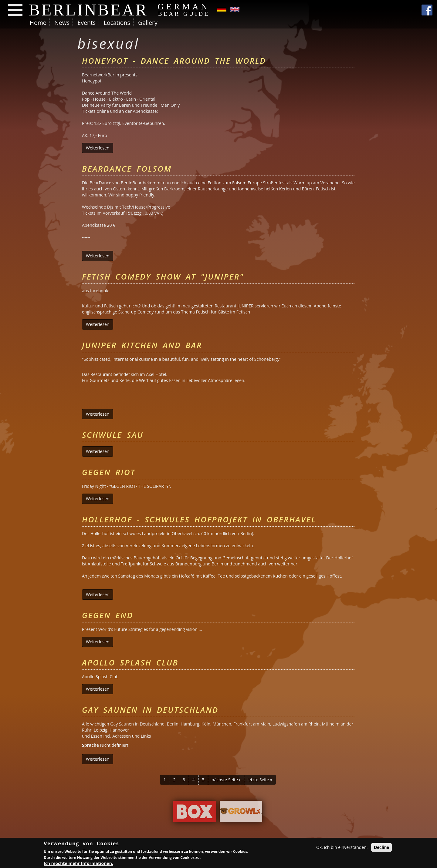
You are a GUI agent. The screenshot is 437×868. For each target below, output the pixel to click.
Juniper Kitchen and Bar (142, 345)
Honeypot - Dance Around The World (174, 61)
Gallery (148, 23)
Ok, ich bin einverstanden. (342, 848)
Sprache (90, 745)
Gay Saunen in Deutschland (150, 710)
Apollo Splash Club (130, 662)
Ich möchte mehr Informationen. (78, 864)
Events (86, 23)
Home (38, 23)
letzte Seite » (260, 780)
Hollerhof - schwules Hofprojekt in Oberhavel (199, 519)
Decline (381, 848)
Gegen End (107, 615)
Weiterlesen (100, 148)
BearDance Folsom (127, 169)
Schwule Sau (113, 435)
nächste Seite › (226, 780)
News (62, 23)
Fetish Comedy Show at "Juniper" (163, 276)
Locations (117, 23)
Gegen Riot (109, 472)
